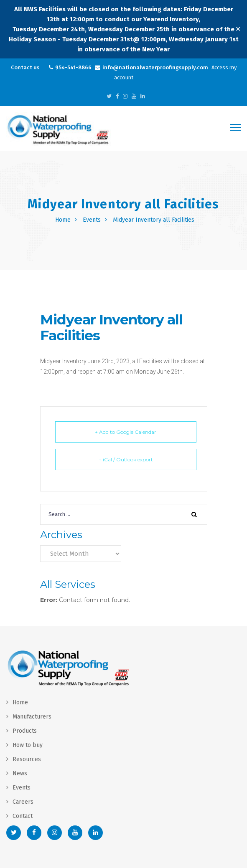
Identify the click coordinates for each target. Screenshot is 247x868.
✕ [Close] (238, 29)
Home (63, 220)
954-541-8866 (73, 67)
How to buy (28, 745)
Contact (23, 816)
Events (92, 220)
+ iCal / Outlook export (126, 459)
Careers (23, 802)
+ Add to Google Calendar (126, 432)
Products (25, 731)
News (20, 773)
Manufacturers (32, 717)
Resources (27, 759)
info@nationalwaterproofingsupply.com (155, 67)
